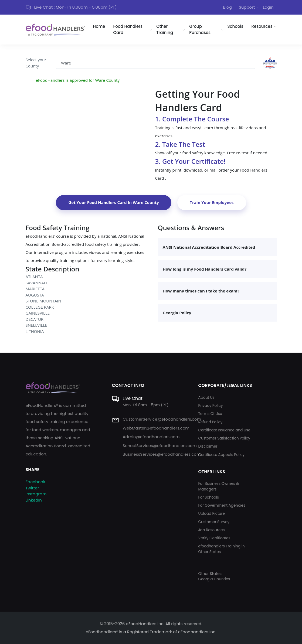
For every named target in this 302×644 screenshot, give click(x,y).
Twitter (32, 488)
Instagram (36, 494)
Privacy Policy (210, 406)
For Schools (208, 497)
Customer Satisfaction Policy (224, 438)
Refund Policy (210, 422)
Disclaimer (208, 446)
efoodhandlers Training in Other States (221, 549)
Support (247, 7)
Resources (262, 26)
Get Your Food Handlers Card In (113, 202)
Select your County (36, 63)
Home (99, 26)
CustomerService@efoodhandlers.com (162, 419)
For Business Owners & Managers (218, 486)
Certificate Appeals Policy (221, 455)
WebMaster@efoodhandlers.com (156, 428)
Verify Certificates (214, 538)
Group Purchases (200, 29)
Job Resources (211, 530)
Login (268, 7)
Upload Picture (211, 514)
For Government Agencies (222, 505)
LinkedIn (34, 500)
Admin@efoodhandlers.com (151, 437)
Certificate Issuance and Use (224, 430)
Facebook (35, 482)
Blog (227, 7)
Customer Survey (214, 522)
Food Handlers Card (128, 29)
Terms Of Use (210, 414)
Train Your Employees (212, 202)
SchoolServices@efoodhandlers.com (160, 446)
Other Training (165, 29)
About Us (206, 398)
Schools (235, 26)
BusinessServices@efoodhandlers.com (162, 454)
